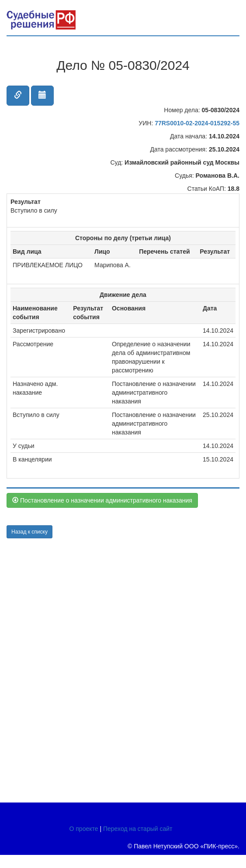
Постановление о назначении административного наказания (102, 500)
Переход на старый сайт (138, 829)
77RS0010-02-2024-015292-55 (197, 123)
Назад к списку (29, 532)
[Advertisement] (59, 669)
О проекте (84, 829)
